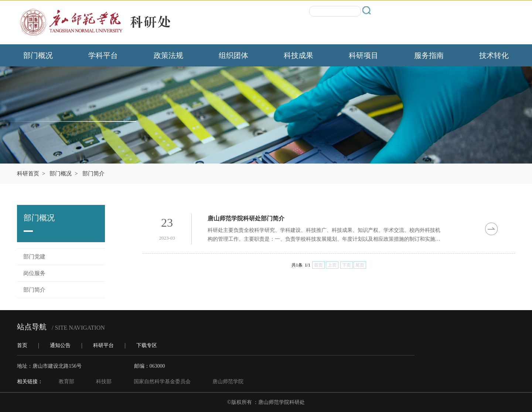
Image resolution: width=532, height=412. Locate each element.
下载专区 (147, 345)
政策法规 (168, 55)
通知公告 (60, 345)
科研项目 (364, 55)
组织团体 (233, 55)
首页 (22, 345)
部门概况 (38, 55)
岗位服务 (34, 273)
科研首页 (28, 174)
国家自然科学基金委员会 (162, 382)
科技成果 (299, 55)
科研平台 (103, 345)
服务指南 (429, 55)
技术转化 (494, 55)
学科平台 (103, 55)
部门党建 (34, 257)
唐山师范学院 (228, 382)
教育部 (66, 382)
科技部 (104, 382)
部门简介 (93, 174)
